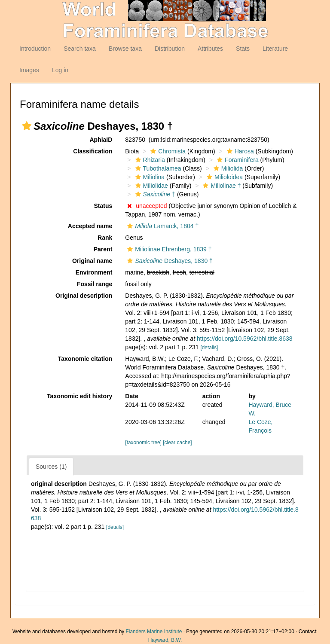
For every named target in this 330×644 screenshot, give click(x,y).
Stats (243, 49)
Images (29, 70)
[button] (27, 126)
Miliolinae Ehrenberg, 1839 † (168, 249)
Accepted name (90, 226)
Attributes (210, 49)
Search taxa (80, 49)
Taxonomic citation (85, 359)
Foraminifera (237, 160)
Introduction (35, 49)
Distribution (170, 49)
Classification (93, 151)
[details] (209, 348)
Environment (94, 272)
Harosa (239, 151)
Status (103, 206)
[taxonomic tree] (143, 443)
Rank (105, 238)
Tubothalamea (157, 168)
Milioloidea (224, 177)
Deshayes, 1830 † (169, 261)
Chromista (167, 151)
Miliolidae (151, 186)
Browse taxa (125, 49)
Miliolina (149, 177)
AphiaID (101, 140)
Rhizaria (149, 160)
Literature (275, 49)
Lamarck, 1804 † (162, 226)
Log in (60, 70)
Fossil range (95, 284)
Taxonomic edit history (79, 396)
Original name (92, 261)
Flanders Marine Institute (154, 632)
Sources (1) (51, 467)
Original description (84, 296)
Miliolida (227, 168)
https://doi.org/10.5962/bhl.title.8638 (245, 339)
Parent (103, 249)
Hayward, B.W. (165, 640)
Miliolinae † (221, 186)
